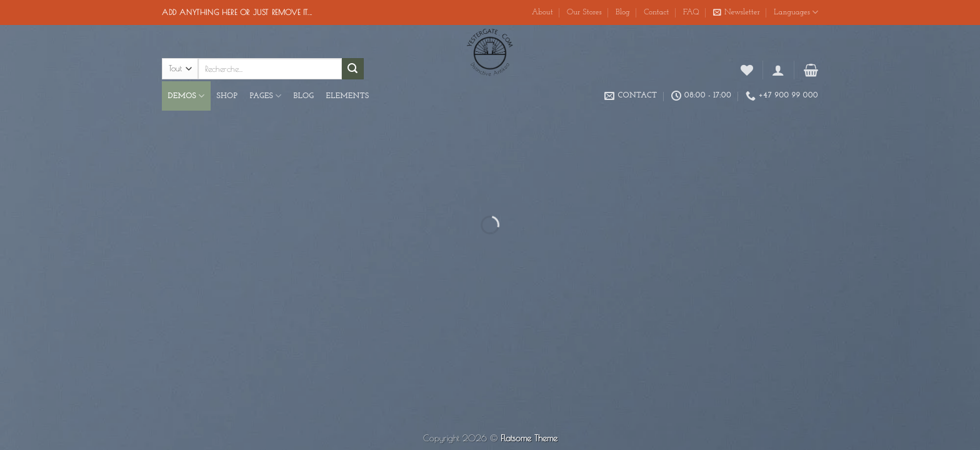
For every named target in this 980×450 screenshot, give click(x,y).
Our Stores (584, 12)
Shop (227, 96)
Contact (656, 12)
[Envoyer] (352, 69)
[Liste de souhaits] (747, 70)
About (542, 12)
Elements (348, 96)
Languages (796, 12)
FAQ (691, 12)
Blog (623, 12)
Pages (265, 96)
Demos (187, 96)
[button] (737, 12)
